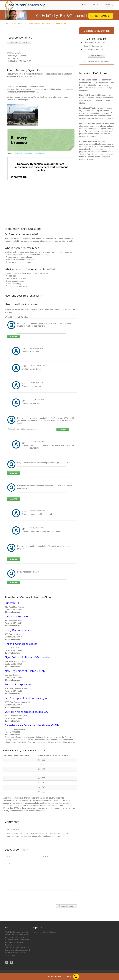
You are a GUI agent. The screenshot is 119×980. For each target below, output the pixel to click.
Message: (41, 876)
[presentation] (23, 896)
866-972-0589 (97, 56)
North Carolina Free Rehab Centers (26, 24)
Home (7, 24)
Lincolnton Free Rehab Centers (54, 24)
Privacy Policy (10, 955)
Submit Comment (66, 906)
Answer (14, 336)
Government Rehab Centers (45, 932)
